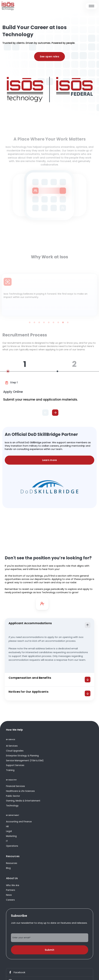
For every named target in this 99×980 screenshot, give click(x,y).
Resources (12, 863)
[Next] (55, 413)
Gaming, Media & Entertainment (23, 801)
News (9, 895)
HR (7, 827)
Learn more (50, 460)
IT (7, 841)
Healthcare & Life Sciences (20, 791)
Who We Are (13, 885)
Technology (12, 806)
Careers (10, 900)
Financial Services (15, 786)
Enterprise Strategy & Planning (22, 756)
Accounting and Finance (19, 822)
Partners (11, 890)
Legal (9, 831)
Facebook (17, 972)
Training (10, 770)
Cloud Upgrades (15, 751)
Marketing (11, 836)
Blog (8, 868)
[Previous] (45, 413)
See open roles (49, 57)
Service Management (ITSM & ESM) (25, 761)
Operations (12, 846)
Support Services (15, 765)
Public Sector (13, 796)
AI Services (12, 746)
